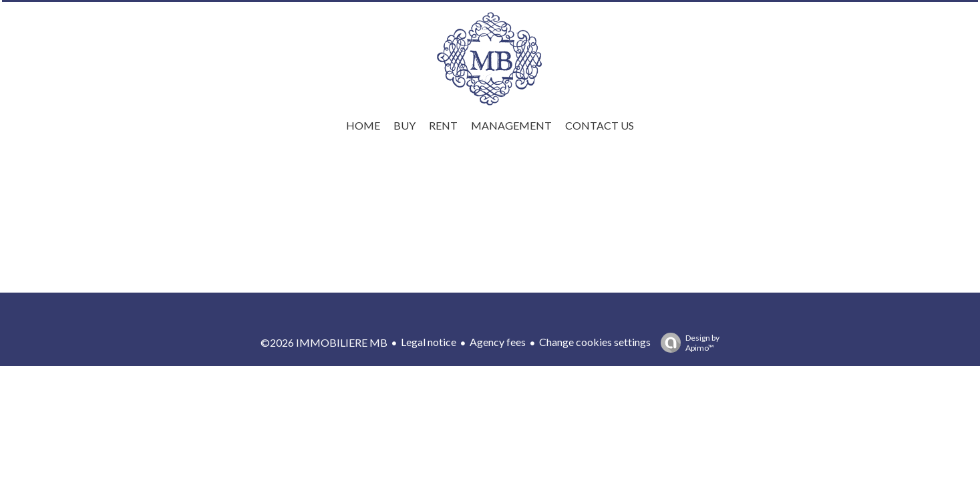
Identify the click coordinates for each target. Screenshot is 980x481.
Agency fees (498, 342)
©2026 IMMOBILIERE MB (324, 342)
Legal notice (429, 342)
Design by (687, 343)
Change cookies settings (595, 342)
